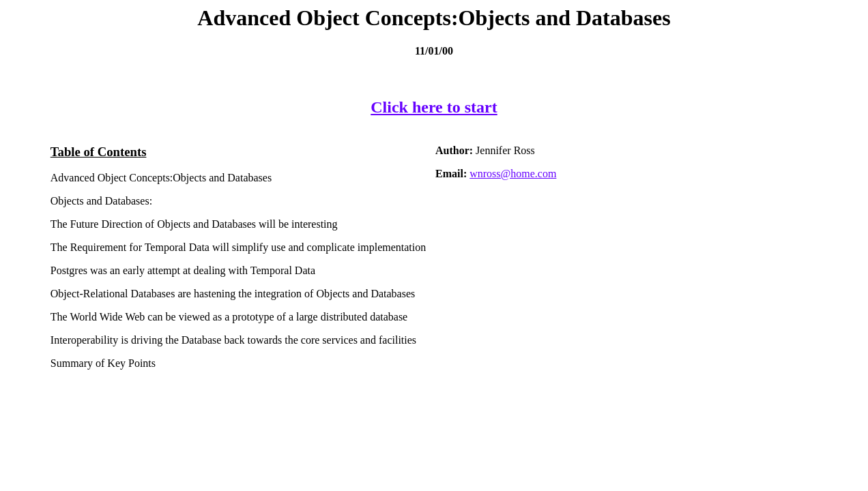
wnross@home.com (513, 174)
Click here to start (434, 107)
